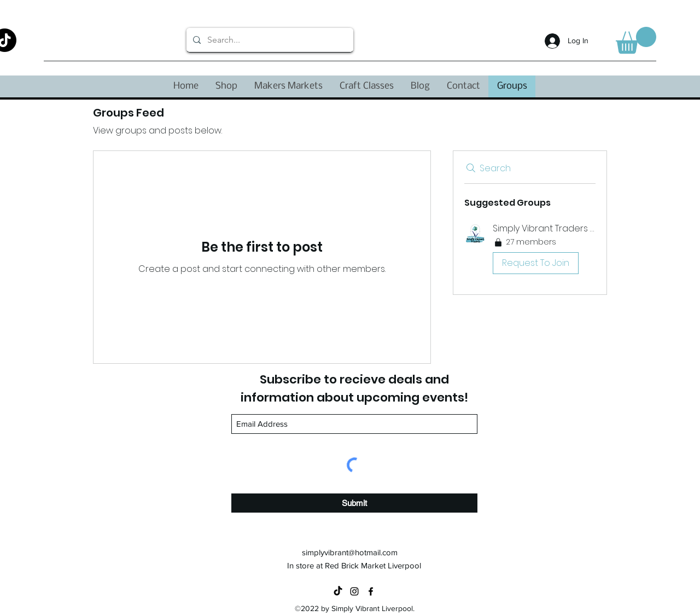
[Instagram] (354, 591)
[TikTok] (338, 591)
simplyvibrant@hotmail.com (350, 552)
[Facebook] (371, 591)
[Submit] (354, 503)
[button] (636, 40)
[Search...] (269, 40)
